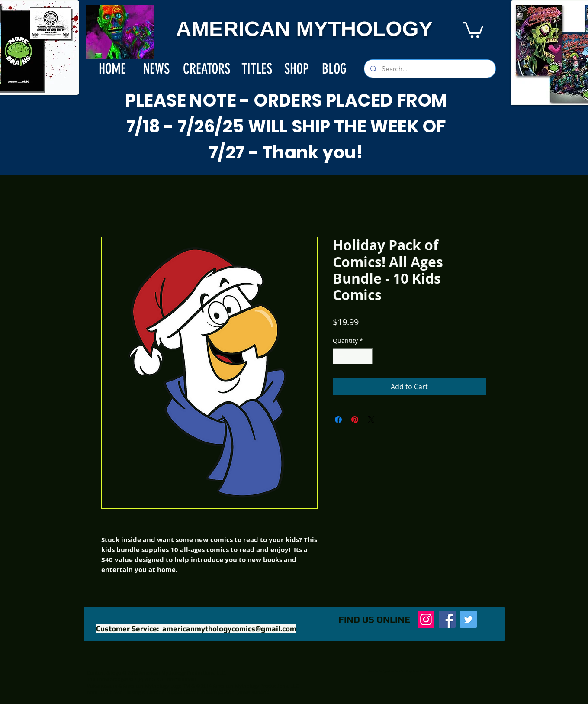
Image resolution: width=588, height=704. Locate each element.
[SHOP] (297, 69)
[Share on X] (371, 420)
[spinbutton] (353, 356)
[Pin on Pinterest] (355, 420)
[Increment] (366, 356)
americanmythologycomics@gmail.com (229, 629)
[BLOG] (334, 69)
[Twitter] (468, 619)
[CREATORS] (207, 69)
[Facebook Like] (271, 624)
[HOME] (112, 69)
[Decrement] (339, 356)
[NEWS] (156, 69)
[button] (473, 29)
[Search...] (429, 69)
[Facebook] (447, 619)
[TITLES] (257, 69)
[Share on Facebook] (338, 420)
